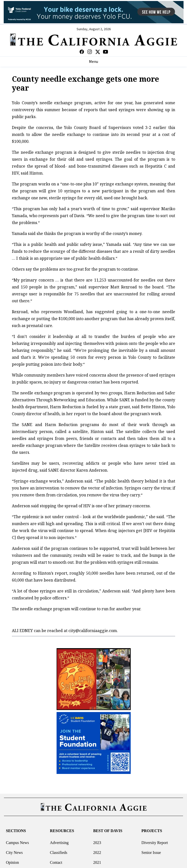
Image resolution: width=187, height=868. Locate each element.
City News (14, 853)
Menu (93, 62)
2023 (97, 843)
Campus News (17, 843)
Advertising (59, 843)
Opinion (12, 862)
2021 (97, 862)
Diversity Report (155, 843)
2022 (97, 853)
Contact (56, 862)
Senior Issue (151, 853)
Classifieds (59, 853)
